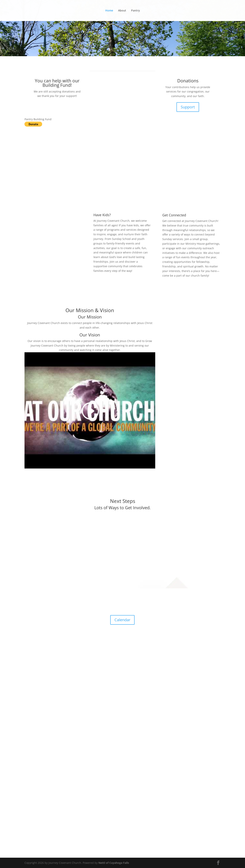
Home (109, 11)
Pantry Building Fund (38, 119)
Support (188, 107)
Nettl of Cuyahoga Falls (114, 863)
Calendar (122, 620)
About (122, 11)
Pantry (136, 11)
